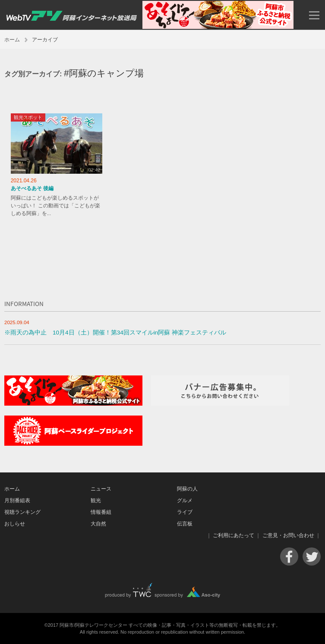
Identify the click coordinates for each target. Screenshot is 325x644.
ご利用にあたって (233, 535)
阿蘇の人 (187, 489)
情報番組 (101, 512)
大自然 (98, 524)
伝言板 (185, 524)
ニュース (101, 489)
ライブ (185, 512)
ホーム (12, 40)
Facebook (289, 556)
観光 (96, 500)
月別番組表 (17, 500)
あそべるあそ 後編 (32, 188)
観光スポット (28, 117)
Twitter (312, 556)
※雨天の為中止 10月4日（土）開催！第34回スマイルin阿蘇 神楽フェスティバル (115, 333)
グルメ (185, 500)
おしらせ (15, 524)
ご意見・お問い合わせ (288, 535)
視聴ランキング (22, 512)
